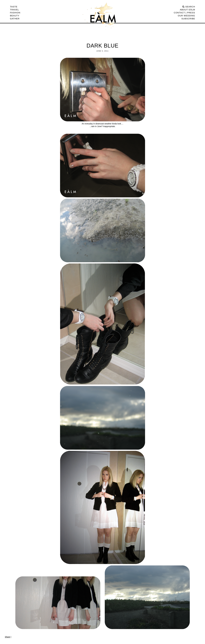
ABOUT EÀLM (187, 10)
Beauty (15, 16)
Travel (14, 10)
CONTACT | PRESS (184, 13)
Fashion (15, 13)
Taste (14, 7)
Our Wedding (186, 16)
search (189, 7)
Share (7, 637)
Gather (15, 19)
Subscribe (188, 19)
